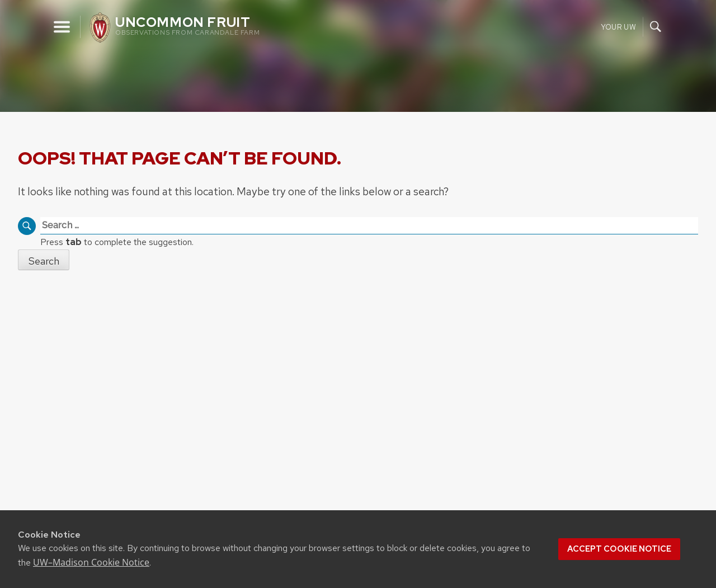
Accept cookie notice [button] (619, 549)
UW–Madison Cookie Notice (91, 562)
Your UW (618, 27)
